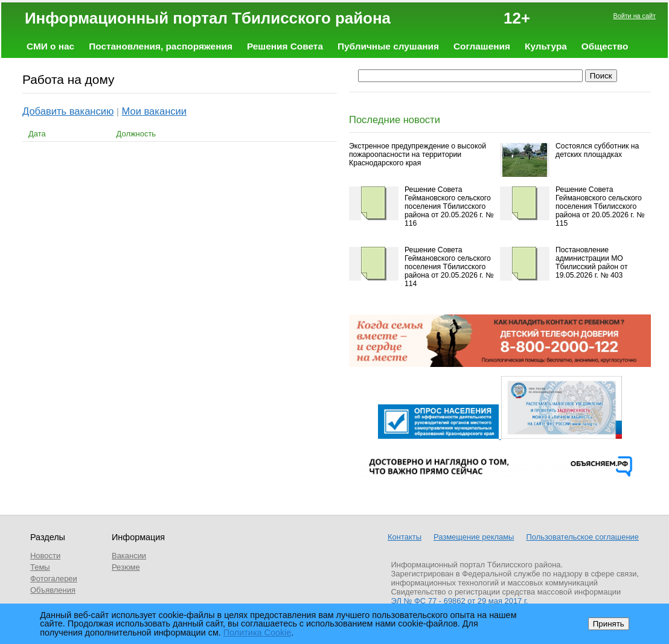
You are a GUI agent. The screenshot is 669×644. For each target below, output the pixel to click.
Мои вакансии (155, 111)
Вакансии (129, 556)
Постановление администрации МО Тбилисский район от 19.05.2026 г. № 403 (591, 263)
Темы (40, 567)
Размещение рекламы (474, 537)
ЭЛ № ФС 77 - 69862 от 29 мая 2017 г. (460, 601)
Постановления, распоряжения (161, 46)
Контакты (405, 537)
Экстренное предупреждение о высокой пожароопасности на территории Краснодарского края (418, 155)
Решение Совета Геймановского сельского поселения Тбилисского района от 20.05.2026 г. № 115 (600, 206)
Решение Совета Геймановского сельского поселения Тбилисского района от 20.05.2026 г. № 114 (449, 267)
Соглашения (482, 46)
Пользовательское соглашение (582, 537)
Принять (609, 624)
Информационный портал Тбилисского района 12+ (277, 18)
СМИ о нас (50, 46)
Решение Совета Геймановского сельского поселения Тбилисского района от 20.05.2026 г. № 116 (449, 206)
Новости (45, 556)
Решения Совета (285, 46)
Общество (605, 46)
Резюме (126, 567)
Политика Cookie (258, 633)
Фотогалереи (54, 579)
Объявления (53, 590)
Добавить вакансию (68, 111)
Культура (546, 46)
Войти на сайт (634, 16)
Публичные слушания (388, 46)
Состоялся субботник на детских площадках (597, 150)
